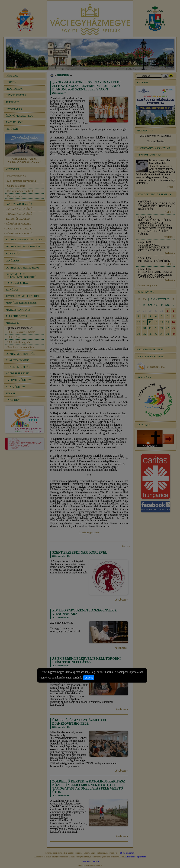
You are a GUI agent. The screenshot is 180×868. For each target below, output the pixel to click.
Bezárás (89, 678)
